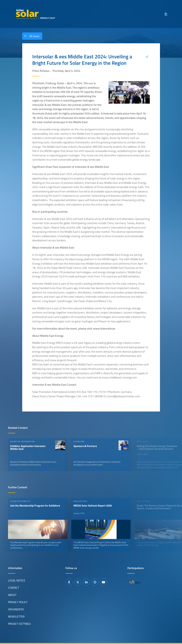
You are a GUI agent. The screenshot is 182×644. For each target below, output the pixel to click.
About (12, 595)
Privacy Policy (18, 602)
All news (31, 36)
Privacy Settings (19, 624)
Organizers (16, 609)
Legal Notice (17, 580)
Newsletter (16, 617)
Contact (14, 588)
